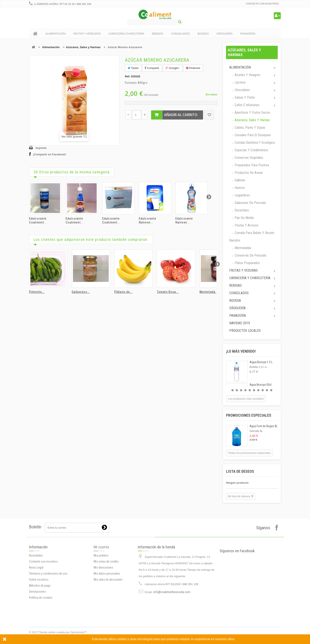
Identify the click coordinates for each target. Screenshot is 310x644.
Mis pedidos (101, 580)
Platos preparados (247, 263)
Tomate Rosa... (168, 292)
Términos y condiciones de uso (48, 608)
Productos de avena (248, 173)
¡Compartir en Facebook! (50, 154)
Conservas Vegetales (248, 158)
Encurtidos (241, 210)
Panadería (238, 316)
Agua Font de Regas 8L (263, 426)
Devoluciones (37, 626)
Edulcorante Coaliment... (38, 220)
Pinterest (193, 68)
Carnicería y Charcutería (250, 278)
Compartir (152, 68)
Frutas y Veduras (243, 270)
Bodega (235, 301)
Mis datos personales (107, 598)
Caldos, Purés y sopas (250, 128)
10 (271, 390)
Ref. (128, 76)
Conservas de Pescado (250, 255)
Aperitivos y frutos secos (252, 112)
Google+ (173, 68)
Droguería (237, 308)
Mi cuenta (101, 571)
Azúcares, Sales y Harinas (83, 47)
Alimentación (51, 47)
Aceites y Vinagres (247, 75)
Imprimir (41, 148)
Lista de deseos (240, 471)
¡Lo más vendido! (241, 351)
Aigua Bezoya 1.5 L (261, 362)
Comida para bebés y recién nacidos (252, 237)
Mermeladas (243, 248)
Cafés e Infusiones (247, 105)
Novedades (36, 590)
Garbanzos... (81, 292)
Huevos (239, 188)
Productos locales (245, 331)
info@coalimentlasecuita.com (172, 624)
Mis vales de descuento (108, 604)
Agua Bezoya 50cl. (261, 385)
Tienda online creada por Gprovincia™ (63, 632)
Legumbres (242, 195)
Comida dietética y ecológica (254, 143)
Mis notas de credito (106, 586)
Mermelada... (209, 292)
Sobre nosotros (39, 614)
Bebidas (236, 285)
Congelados (239, 293)
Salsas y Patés (244, 97)
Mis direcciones (103, 592)
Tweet (133, 68)
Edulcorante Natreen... (148, 220)
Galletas (239, 180)
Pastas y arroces (246, 225)
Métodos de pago (40, 620)
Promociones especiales (249, 415)
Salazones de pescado (250, 203)
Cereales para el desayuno (252, 135)
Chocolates (242, 90)
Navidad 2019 (240, 323)
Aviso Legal (36, 602)
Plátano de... (123, 292)
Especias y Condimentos (251, 150)
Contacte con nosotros (262, 4)
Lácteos (240, 82)
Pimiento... (37, 292)
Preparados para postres (251, 165)
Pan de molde (244, 218)
